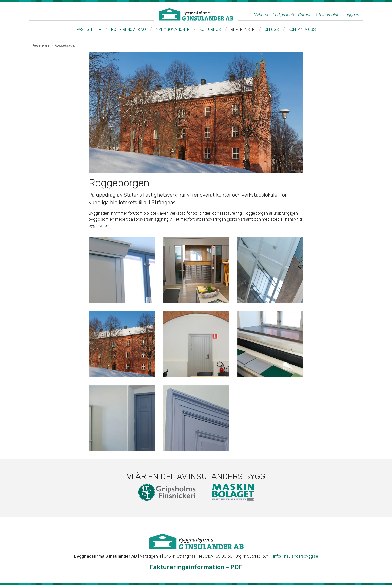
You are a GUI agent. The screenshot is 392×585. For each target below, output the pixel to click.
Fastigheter (89, 29)
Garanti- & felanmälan (319, 15)
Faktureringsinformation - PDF (196, 567)
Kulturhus (210, 29)
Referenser (243, 29)
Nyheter (261, 15)
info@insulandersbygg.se (296, 556)
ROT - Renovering (129, 29)
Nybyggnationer (173, 29)
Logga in (351, 15)
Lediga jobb (283, 15)
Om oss (272, 29)
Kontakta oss (302, 29)
